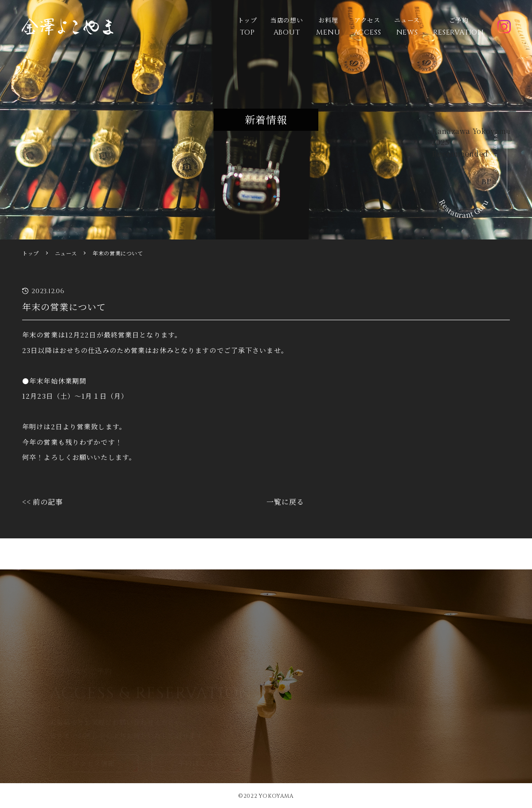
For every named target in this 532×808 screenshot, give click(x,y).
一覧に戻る (285, 502)
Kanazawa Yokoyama (471, 131)
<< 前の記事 (43, 502)
